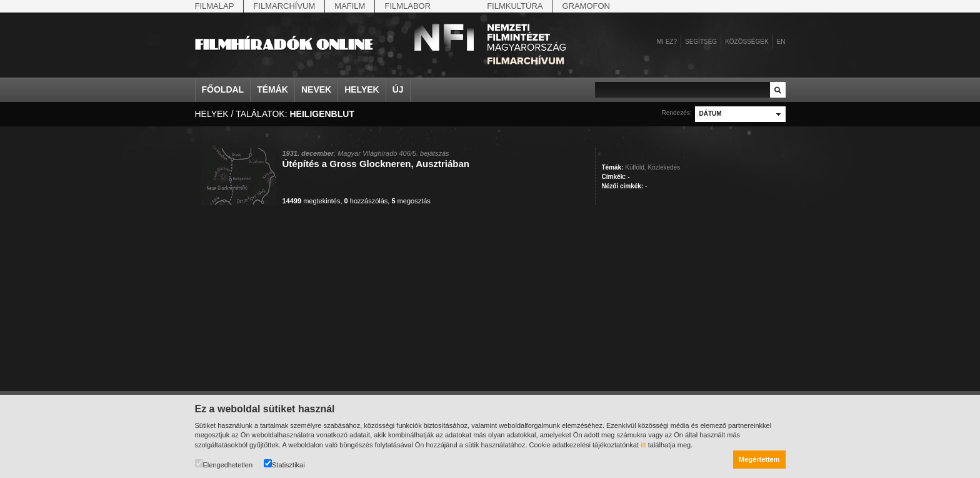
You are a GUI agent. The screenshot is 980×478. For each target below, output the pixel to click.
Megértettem (759, 459)
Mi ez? (667, 42)
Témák (272, 89)
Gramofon (586, 6)
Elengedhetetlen (224, 464)
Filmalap (215, 6)
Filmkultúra (515, 6)
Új (398, 89)
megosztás (411, 201)
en (781, 42)
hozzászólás (366, 201)
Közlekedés (664, 167)
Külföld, (635, 167)
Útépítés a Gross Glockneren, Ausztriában (376, 164)
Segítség (701, 42)
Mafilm (350, 6)
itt (643, 445)
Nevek (316, 89)
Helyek (362, 89)
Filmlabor (407, 6)
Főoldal (223, 89)
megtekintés (312, 201)
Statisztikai (284, 464)
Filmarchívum (284, 6)
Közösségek (747, 42)
